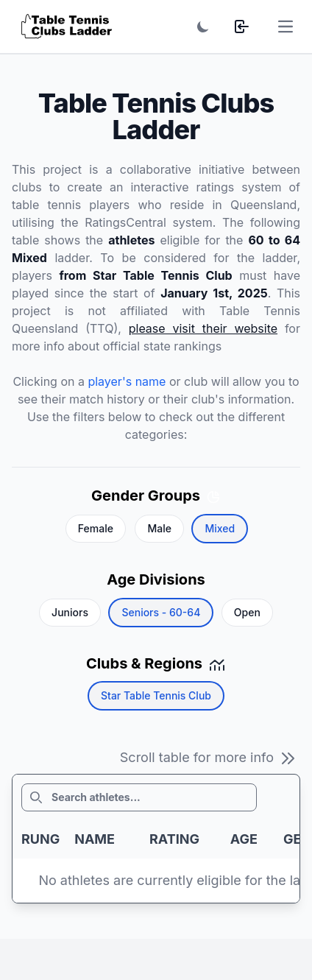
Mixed (220, 528)
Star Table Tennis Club (156, 695)
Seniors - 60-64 (161, 612)
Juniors (70, 612)
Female (96, 528)
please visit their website (203, 328)
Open (247, 612)
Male (159, 528)
